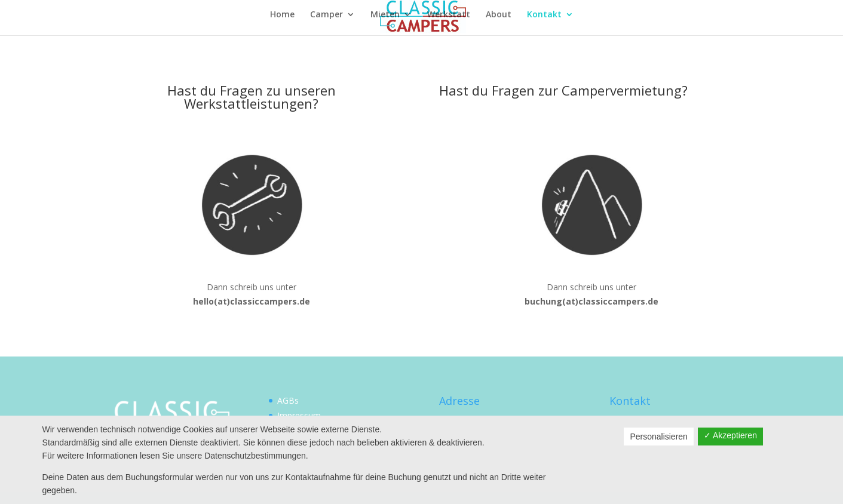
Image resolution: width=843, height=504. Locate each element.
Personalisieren (659, 437)
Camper (327, 15)
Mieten (385, 15)
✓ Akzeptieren (730, 435)
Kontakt (544, 15)
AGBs (288, 400)
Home (282, 15)
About (499, 15)
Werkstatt (449, 15)
